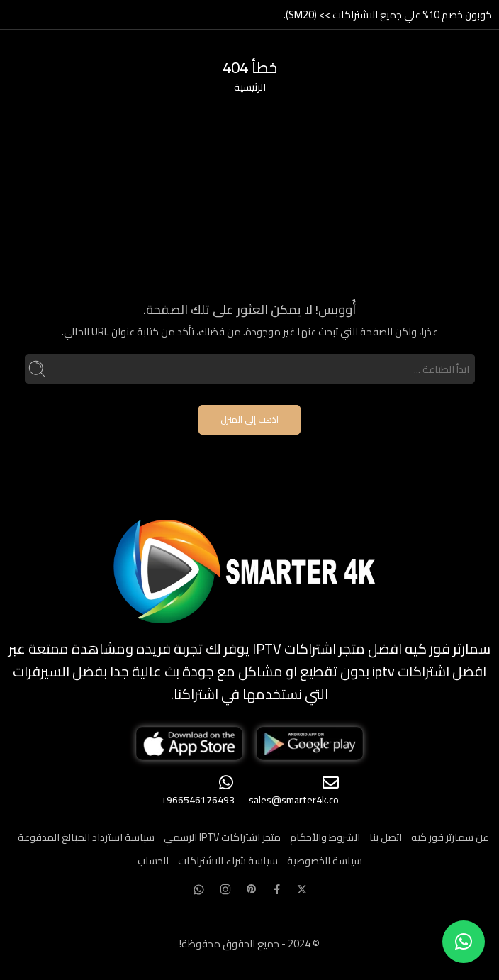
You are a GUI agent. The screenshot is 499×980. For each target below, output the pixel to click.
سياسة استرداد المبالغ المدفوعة (86, 837)
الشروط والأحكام (325, 837)
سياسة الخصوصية (325, 861)
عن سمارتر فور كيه (450, 837)
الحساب (153, 861)
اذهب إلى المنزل (250, 419)
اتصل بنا (386, 837)
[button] (464, 942)
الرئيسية (250, 87)
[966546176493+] (226, 783)
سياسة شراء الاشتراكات (228, 861)
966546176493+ (198, 800)
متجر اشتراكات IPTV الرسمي (222, 837)
